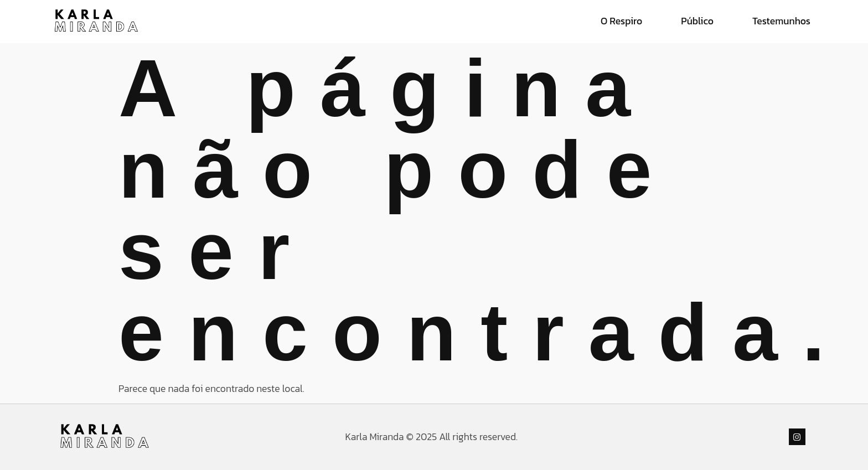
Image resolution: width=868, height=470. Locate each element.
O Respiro (621, 21)
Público (697, 21)
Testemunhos (781, 21)
